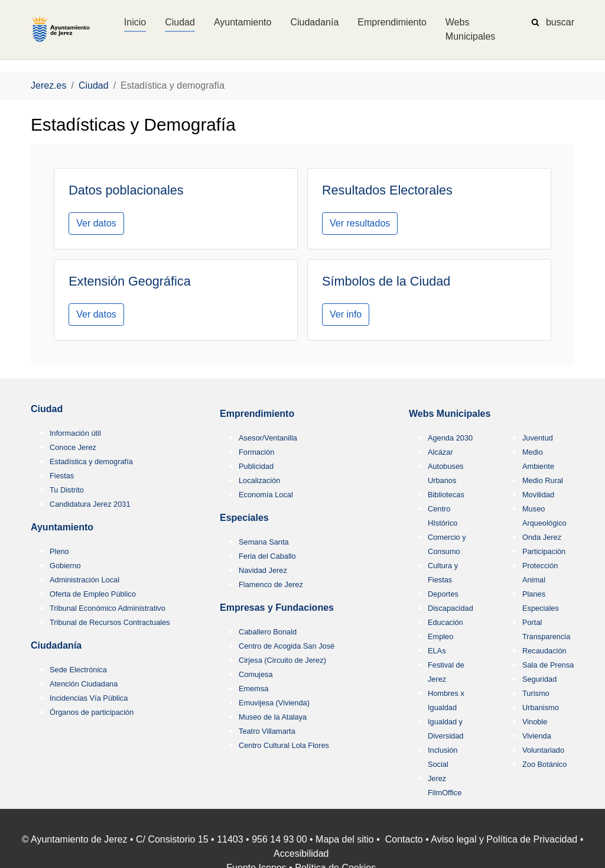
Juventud (538, 438)
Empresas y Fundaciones (277, 608)
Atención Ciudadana (84, 684)
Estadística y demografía (91, 461)
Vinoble (535, 722)
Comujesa (256, 674)
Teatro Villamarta (267, 731)
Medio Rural (543, 480)
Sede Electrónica (78, 670)
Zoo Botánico (544, 764)
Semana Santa (264, 542)
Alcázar (440, 452)
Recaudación (544, 651)
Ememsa (254, 689)
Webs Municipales (450, 414)
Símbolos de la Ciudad (386, 281)
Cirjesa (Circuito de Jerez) (282, 660)
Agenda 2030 (450, 438)
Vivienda (537, 736)
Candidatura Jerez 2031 (90, 504)
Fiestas (62, 476)
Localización (259, 480)
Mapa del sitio (345, 839)
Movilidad (538, 495)
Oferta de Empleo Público (93, 594)
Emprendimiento (257, 414)
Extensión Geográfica (129, 281)
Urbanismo (541, 707)
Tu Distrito (67, 490)
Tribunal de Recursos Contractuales (110, 622)
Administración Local (84, 580)
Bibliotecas (446, 495)
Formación (256, 452)
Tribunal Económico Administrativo (108, 608)
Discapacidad (451, 608)
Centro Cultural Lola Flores (284, 745)
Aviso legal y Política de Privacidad (504, 839)
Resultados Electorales (387, 190)
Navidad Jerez (263, 570)
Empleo (440, 637)
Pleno (59, 551)
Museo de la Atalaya (273, 717)
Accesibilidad (301, 854)
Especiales (244, 518)
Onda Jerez (542, 537)
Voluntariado (543, 750)
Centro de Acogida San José (287, 646)
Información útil (75, 433)
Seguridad (539, 679)
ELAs (437, 651)
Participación (544, 551)
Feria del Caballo (267, 556)
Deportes (443, 594)
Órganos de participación (92, 712)
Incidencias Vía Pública (89, 698)
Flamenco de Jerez (271, 584)
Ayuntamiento (62, 527)
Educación (445, 622)
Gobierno (65, 566)
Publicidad (256, 466)
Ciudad (47, 409)
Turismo (536, 693)
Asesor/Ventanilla (268, 438)
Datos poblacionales (126, 190)
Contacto (404, 839)
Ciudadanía (56, 645)
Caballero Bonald (268, 632)
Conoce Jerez (73, 447)
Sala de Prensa (548, 665)
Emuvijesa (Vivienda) (274, 703)
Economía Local (266, 495)
